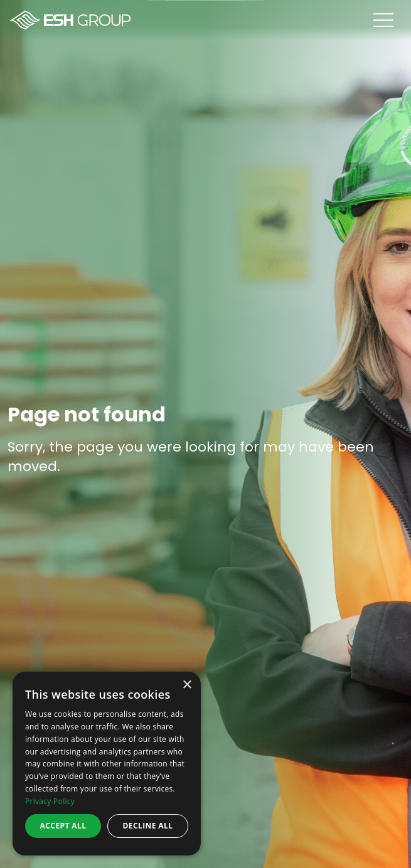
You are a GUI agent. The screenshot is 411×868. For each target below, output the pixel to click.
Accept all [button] (63, 826)
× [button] (187, 685)
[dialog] (107, 764)
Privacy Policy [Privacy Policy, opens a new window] (50, 801)
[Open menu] (392, 20)
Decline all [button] (148, 826)
